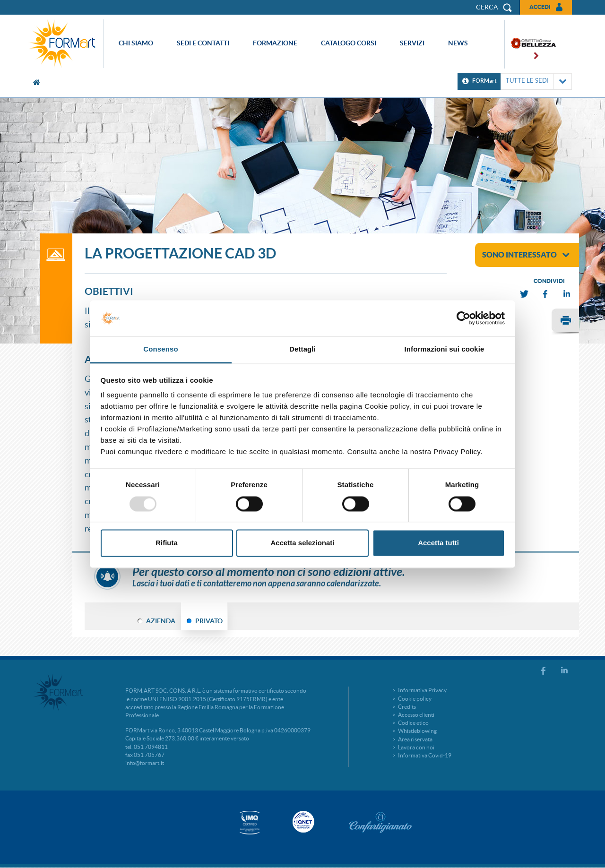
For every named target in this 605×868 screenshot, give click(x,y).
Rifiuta (167, 543)
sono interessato (526, 255)
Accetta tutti (438, 543)
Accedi (540, 7)
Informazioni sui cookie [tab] (445, 349)
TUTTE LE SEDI (536, 82)
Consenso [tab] (160, 349)
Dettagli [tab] (302, 349)
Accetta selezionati (302, 543)
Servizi (412, 43)
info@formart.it (145, 763)
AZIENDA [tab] (161, 621)
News (458, 43)
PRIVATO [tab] (209, 621)
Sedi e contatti (203, 43)
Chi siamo (136, 43)
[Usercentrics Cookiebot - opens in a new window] (463, 318)
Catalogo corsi (349, 43)
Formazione (275, 43)
